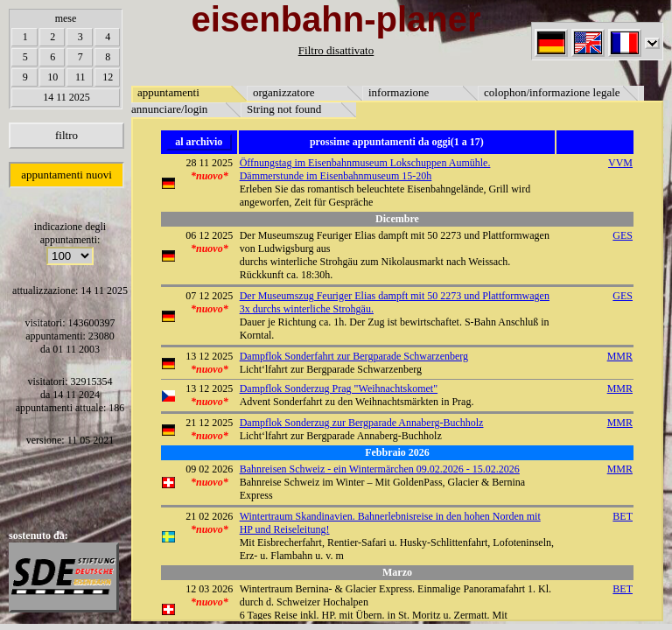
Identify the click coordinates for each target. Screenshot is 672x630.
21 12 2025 (209, 423)
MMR (620, 356)
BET (623, 516)
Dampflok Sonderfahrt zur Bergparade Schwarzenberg (354, 356)
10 (52, 77)
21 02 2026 (209, 516)
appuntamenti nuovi (66, 175)
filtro (66, 135)
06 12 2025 (209, 235)
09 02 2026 (209, 469)
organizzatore (284, 92)
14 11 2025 (66, 97)
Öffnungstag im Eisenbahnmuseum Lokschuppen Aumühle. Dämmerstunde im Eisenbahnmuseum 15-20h (365, 169)
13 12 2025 (209, 356)
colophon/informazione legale (552, 92)
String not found (284, 109)
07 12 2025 (209, 296)
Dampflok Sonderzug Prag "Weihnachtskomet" (339, 388)
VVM (620, 163)
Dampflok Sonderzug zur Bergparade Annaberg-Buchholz (362, 423)
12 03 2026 (209, 589)
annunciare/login (169, 109)
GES (623, 235)
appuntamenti (168, 92)
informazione (399, 92)
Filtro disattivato (336, 50)
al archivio (199, 142)
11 (80, 77)
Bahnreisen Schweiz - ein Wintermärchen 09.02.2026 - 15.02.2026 (380, 469)
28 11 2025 (210, 163)
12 (108, 77)
